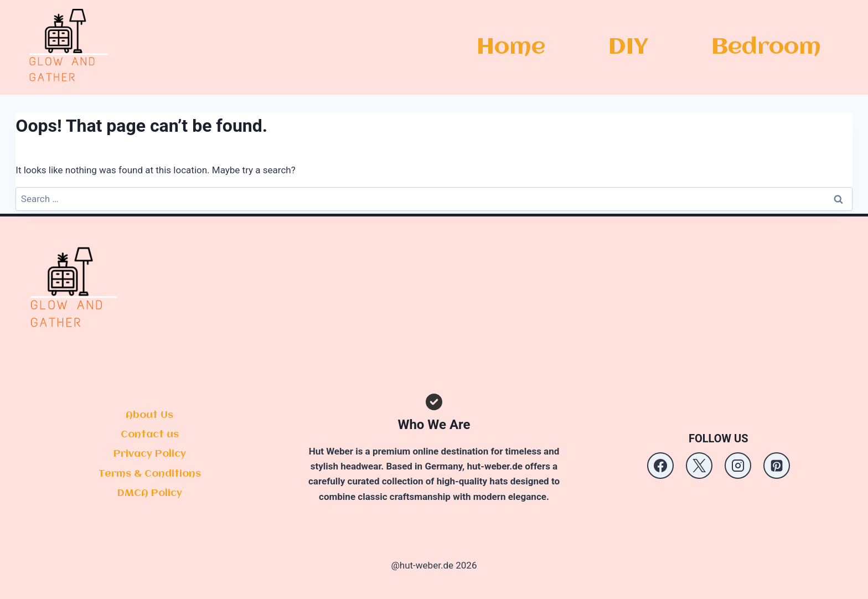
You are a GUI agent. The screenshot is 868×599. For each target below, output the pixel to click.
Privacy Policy (150, 454)
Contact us (150, 435)
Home (511, 47)
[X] (699, 466)
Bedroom (766, 47)
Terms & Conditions (150, 474)
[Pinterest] (777, 466)
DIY (628, 47)
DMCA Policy (150, 493)
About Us (149, 415)
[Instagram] (738, 466)
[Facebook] (660, 466)
